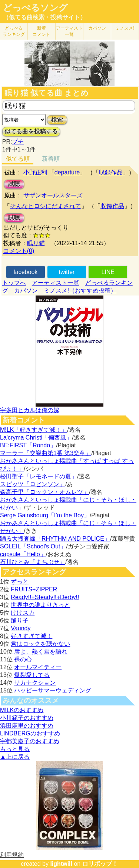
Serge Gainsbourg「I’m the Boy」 (45, 515)
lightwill (61, 864)
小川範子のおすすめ (27, 718)
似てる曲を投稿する (31, 131)
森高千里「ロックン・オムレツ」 (44, 492)
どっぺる (14, 31)
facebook (25, 272)
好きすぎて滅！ (32, 636)
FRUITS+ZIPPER (34, 589)
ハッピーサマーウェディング (53, 690)
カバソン (97, 28)
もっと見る (15, 749)
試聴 (14, 184)
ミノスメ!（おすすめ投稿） (80, 291)
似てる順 (18, 159)
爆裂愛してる (32, 675)
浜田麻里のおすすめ (27, 726)
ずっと (20, 582)
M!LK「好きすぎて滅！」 (34, 430)
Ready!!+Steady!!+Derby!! (45, 597)
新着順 (51, 159)
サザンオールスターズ (53, 195)
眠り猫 (36, 243)
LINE (108, 272)
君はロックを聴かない (40, 644)
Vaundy (21, 628)
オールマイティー (38, 667)
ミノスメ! (125, 28)
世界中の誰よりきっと (40, 605)
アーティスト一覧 (56, 283)
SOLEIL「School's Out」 (33, 546)
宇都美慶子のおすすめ (30, 741)
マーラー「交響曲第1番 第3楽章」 (46, 453)
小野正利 (35, 172)
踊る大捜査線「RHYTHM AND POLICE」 (55, 539)
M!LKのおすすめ (22, 710)
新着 (42, 31)
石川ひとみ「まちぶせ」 (33, 562)
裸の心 (23, 659)
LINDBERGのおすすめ (30, 733)
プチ (18, 142)
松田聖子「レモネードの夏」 (39, 476)
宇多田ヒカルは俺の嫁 (30, 410)
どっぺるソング (35, 8)
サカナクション (35, 683)
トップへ (14, 283)
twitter (67, 272)
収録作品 (111, 172)
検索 (57, 119)
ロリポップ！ (100, 864)
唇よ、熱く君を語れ (41, 652)
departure (67, 172)
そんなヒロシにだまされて (46, 206)
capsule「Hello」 (23, 554)
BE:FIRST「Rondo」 (28, 445)
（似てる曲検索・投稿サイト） (44, 17)
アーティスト (69, 31)
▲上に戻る (15, 757)
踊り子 (20, 620)
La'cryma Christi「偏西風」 (36, 438)
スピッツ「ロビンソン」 (33, 484)
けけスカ (23, 613)
